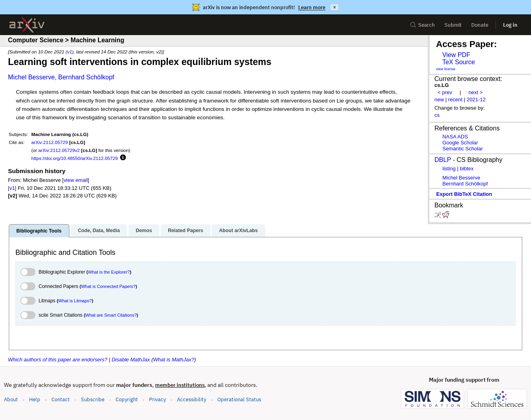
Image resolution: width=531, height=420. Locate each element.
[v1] (12, 188)
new (439, 100)
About (11, 399)
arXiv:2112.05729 (50, 142)
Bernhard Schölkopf (86, 77)
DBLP (443, 160)
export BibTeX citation (464, 194)
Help (35, 399)
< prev (445, 92)
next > (476, 92)
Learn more (312, 7)
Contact (61, 399)
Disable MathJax (131, 360)
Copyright (127, 399)
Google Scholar (460, 143)
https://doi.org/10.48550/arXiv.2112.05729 (75, 158)
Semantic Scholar (463, 149)
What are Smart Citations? (111, 315)
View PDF (456, 55)
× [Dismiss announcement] (334, 7)
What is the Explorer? (109, 272)
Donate (480, 25)
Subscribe (93, 399)
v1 (69, 52)
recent (455, 100)
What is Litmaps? (75, 301)
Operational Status (239, 399)
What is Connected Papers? (108, 286)
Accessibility (192, 399)
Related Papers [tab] (185, 231)
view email (76, 180)
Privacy (157, 399)
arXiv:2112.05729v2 (59, 150)
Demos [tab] (144, 231)
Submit (453, 25)
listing (449, 169)
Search (422, 25)
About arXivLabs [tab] (238, 231)
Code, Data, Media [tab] (99, 231)
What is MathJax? (174, 360)
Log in (510, 25)
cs (437, 115)
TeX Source (458, 62)
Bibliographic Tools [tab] (39, 231)
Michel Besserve (31, 77)
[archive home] (27, 25)
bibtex (467, 169)
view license (446, 69)
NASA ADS (455, 137)
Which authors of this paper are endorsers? (58, 360)
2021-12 (476, 100)
